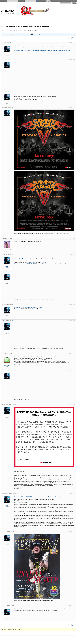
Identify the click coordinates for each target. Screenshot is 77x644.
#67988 (70, 59)
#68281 (70, 354)
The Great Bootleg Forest (15, 31)
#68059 (70, 255)
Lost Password (62, 1)
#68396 (70, 494)
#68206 (70, 321)
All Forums (10, 19)
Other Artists (24, 31)
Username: (4, 1)
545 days (37, 34)
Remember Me (42, 1)
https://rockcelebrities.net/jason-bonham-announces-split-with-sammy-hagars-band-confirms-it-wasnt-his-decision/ (41, 609)
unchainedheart (7, 250)
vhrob (19, 47)
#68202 (70, 304)
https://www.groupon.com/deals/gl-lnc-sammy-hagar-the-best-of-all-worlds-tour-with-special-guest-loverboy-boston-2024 (42, 50)
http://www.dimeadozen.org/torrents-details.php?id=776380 (28, 307)
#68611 (70, 606)
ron (34, 34)
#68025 (70, 238)
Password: (22, 1)
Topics (3, 19)
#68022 (70, 107)
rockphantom (7, 365)
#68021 (70, 91)
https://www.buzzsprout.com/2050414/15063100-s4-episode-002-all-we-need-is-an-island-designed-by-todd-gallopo (41, 264)
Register (54, 1)
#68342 (70, 404)
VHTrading (8, 11)
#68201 (70, 271)
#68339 (70, 370)
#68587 (70, 532)
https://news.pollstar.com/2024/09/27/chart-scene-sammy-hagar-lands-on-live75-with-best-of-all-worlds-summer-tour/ (41, 497)
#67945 (70, 43)
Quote (74, 43)
